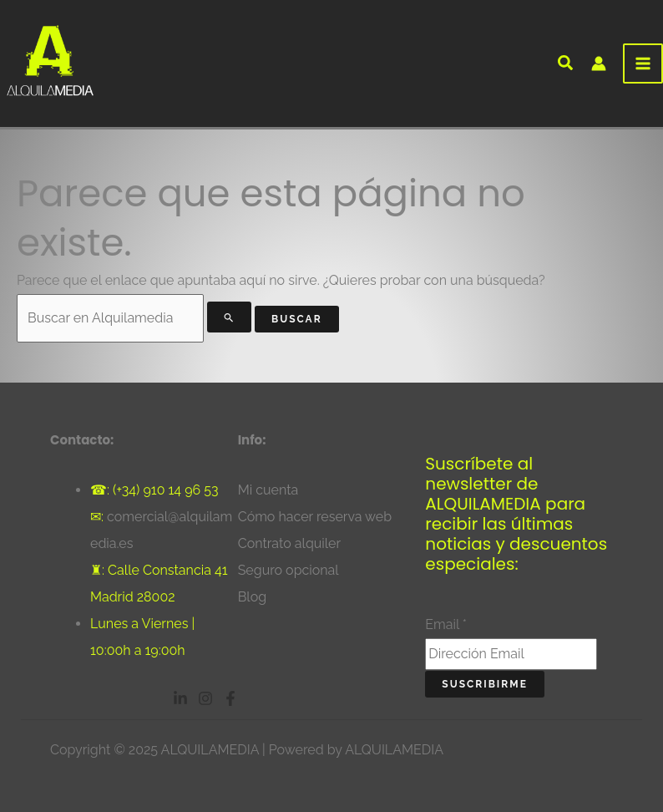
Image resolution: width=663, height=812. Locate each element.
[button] (566, 65)
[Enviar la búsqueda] (229, 317)
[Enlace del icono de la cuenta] (599, 63)
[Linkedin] (180, 698)
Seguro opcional (288, 570)
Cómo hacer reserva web (315, 517)
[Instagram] (205, 698)
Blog (252, 597)
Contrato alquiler (289, 543)
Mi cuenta (268, 490)
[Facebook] (230, 698)
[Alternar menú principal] (643, 63)
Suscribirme (485, 684)
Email (446, 624)
